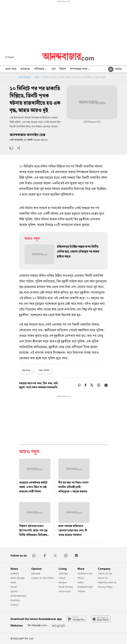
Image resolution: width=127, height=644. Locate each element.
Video (81, 582)
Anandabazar (25, 77)
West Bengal (17, 578)
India (37, 77)
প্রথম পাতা (11, 69)
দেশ (53, 69)
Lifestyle (63, 573)
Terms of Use (105, 573)
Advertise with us (107, 582)
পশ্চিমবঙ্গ (41, 69)
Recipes (63, 582)
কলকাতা (25, 69)
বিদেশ (63, 69)
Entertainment (18, 596)
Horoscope (65, 591)
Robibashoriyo (85, 587)
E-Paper (10, 57)
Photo (81, 578)
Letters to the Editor (42, 578)
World (14, 587)
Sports (14, 591)
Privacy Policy (105, 587)
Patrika (81, 591)
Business (15, 600)
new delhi (44, 370)
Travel (62, 578)
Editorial (36, 573)
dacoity (26, 370)
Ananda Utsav (85, 573)
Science (15, 605)
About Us (103, 578)
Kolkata (15, 573)
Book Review (66, 587)
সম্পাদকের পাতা (80, 69)
